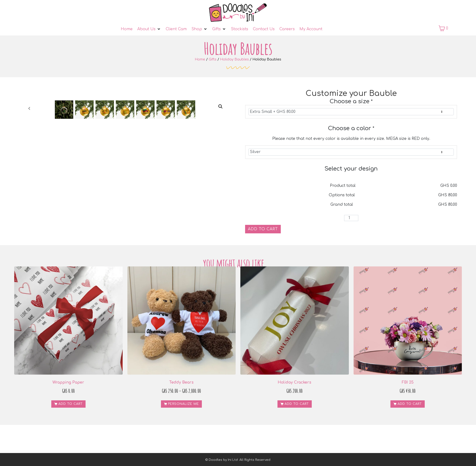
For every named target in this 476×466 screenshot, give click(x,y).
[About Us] (149, 29)
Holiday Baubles (234, 59)
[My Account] (311, 29)
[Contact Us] (264, 29)
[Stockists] (240, 29)
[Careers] (287, 29)
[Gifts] (219, 29)
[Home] (127, 29)
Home (200, 59)
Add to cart (263, 229)
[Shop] (199, 29)
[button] (221, 107)
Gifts (213, 59)
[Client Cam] (176, 29)
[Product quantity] (351, 218)
